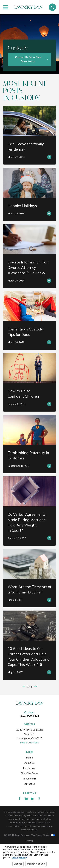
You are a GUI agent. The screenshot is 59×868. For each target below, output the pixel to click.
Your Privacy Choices (43, 835)
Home (29, 758)
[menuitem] (29, 841)
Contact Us (29, 784)
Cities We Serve (29, 773)
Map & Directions (29, 743)
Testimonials (29, 779)
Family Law (29, 768)
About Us (29, 763)
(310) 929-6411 (29, 716)
